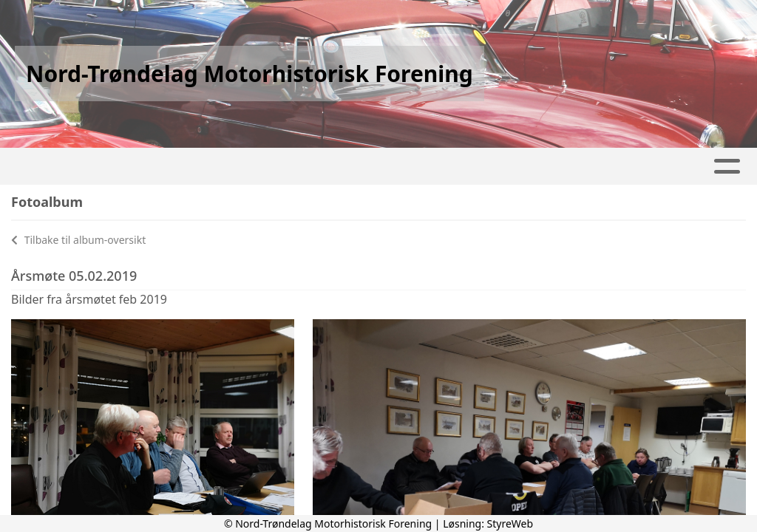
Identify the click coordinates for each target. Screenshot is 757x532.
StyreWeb (510, 524)
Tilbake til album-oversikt (78, 240)
